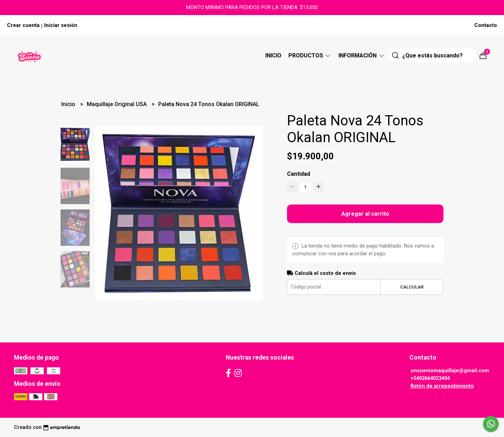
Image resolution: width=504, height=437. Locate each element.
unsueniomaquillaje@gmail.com (450, 371)
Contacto (486, 25)
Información (362, 56)
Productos (310, 56)
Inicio (273, 56)
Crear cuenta (23, 25)
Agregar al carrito (365, 214)
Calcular (412, 287)
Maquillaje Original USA (117, 104)
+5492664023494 (430, 378)
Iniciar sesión (61, 25)
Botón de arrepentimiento (442, 386)
